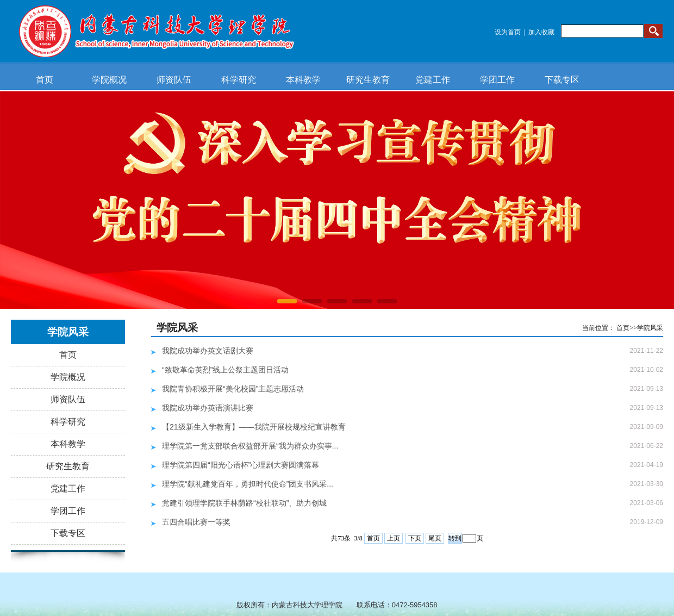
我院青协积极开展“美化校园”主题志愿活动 (233, 389)
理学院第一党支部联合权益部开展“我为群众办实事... (250, 446)
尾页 (435, 538)
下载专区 (562, 80)
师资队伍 (174, 80)
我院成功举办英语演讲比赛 (208, 408)
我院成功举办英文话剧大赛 (208, 351)
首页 (45, 80)
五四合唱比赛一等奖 (196, 522)
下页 (415, 538)
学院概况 (109, 80)
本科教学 (303, 80)
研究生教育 (368, 80)
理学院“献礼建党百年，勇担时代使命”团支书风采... (248, 484)
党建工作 (433, 80)
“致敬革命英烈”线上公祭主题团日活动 (225, 370)
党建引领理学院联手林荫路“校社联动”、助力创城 (244, 503)
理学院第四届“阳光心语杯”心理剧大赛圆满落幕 (241, 465)
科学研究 (239, 80)
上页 (394, 538)
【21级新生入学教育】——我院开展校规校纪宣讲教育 (254, 427)
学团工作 (497, 80)
